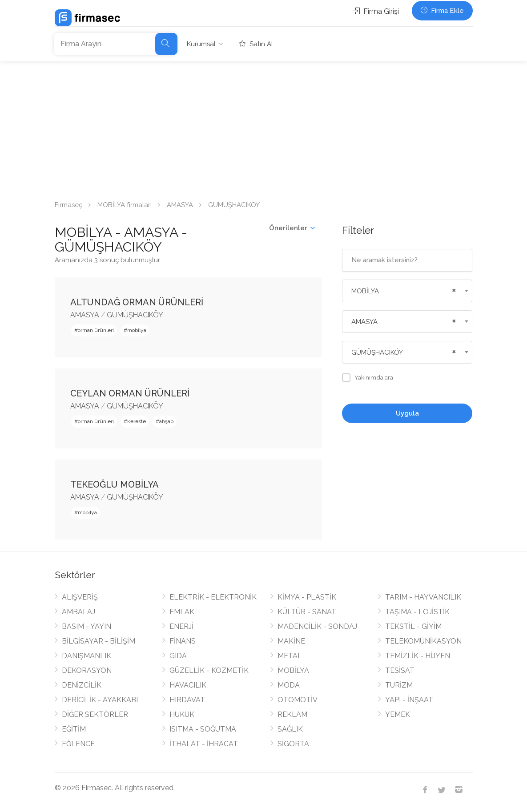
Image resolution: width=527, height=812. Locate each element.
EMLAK (182, 612)
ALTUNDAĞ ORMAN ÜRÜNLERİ (137, 302)
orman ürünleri (96, 330)
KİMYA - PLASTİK (307, 597)
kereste (137, 421)
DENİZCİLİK (82, 685)
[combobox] (407, 291)
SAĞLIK (290, 729)
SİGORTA (293, 744)
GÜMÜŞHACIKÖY (135, 315)
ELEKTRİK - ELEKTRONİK (213, 597)
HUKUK (182, 714)
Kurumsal (201, 44)
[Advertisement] (263, 128)
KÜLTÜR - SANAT (307, 612)
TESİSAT (400, 670)
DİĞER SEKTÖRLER (95, 714)
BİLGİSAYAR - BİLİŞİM (99, 641)
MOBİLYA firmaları (125, 205)
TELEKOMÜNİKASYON (423, 641)
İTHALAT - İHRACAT (204, 744)
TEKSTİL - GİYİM (413, 626)
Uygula (407, 413)
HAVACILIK (188, 685)
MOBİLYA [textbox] (365, 291)
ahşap (166, 421)
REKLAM (292, 714)
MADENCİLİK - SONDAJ (317, 626)
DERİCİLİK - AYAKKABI (100, 700)
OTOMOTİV (298, 700)
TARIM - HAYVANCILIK (423, 597)
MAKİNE (291, 641)
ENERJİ (181, 626)
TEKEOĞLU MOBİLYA (115, 484)
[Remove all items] (453, 289)
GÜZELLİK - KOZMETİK (209, 670)
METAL (290, 656)
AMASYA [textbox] (364, 322)
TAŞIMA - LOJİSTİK (417, 612)
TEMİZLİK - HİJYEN (418, 656)
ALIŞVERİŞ (80, 597)
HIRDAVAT (187, 700)
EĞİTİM (74, 729)
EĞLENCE (78, 744)
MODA (289, 685)
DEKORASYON (87, 670)
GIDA (178, 656)
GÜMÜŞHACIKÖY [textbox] (377, 352)
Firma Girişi (376, 11)
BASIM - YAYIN (86, 626)
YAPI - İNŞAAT (409, 700)
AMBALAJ (78, 612)
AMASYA (180, 205)
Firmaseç (68, 205)
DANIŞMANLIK (86, 656)
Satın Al (256, 44)
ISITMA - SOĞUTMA (203, 729)
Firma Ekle (442, 11)
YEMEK (398, 714)
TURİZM (399, 685)
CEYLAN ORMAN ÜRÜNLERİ (130, 393)
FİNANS (183, 641)
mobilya (137, 330)
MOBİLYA (293, 670)
